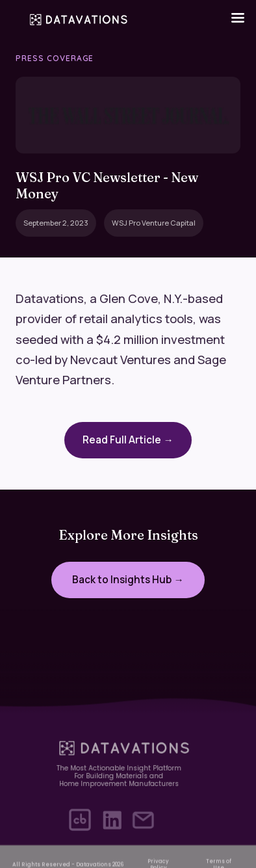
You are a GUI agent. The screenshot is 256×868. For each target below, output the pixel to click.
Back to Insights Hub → (128, 580)
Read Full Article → (128, 440)
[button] (238, 18)
